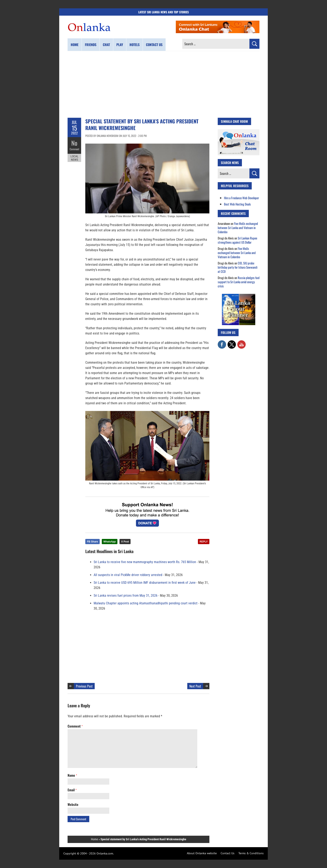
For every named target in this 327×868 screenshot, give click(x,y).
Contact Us (228, 853)
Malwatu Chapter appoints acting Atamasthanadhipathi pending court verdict (146, 603)
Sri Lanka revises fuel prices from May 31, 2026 (126, 596)
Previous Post (84, 686)
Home (75, 45)
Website (73, 804)
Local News (74, 158)
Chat (106, 45)
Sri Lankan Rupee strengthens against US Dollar (237, 240)
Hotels (135, 45)
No (74, 143)
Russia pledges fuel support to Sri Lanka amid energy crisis (239, 282)
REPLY (204, 542)
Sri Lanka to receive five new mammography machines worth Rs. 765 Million (145, 562)
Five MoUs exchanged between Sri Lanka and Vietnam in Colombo (238, 228)
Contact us (154, 45)
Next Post (195, 686)
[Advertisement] (163, 84)
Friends (91, 45)
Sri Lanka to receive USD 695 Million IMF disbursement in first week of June (145, 583)
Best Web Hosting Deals (237, 204)
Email (72, 790)
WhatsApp (110, 542)
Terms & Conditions (251, 853)
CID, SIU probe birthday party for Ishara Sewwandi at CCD (238, 267)
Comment (74, 149)
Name (72, 775)
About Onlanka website (202, 853)
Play (120, 45)
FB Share (92, 542)
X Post (125, 542)
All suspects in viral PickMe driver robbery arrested (128, 575)
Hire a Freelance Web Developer (241, 198)
